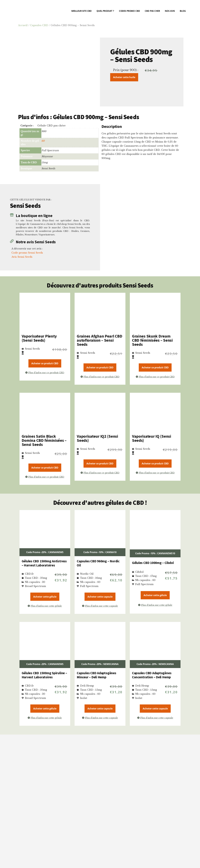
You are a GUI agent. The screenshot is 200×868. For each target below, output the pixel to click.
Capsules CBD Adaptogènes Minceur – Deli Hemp (96, 675)
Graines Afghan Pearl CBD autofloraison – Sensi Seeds (99, 340)
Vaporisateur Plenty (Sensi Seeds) (39, 338)
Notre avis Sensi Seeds (36, 242)
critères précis (95, 795)
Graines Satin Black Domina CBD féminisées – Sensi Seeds (44, 440)
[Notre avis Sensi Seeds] (12, 241)
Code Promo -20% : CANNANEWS (45, 552)
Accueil (23, 25)
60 (43, 141)
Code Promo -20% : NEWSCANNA (100, 664)
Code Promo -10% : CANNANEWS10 (155, 553)
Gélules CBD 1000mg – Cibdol (153, 563)
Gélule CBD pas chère (52, 126)
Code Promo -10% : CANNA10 (100, 552)
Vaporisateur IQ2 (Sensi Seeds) (97, 438)
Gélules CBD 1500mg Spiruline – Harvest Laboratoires (44, 675)
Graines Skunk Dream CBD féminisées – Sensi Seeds (152, 340)
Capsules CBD (39, 25)
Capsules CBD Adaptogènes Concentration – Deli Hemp (152, 675)
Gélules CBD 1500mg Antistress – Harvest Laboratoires (44, 563)
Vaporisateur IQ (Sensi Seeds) (152, 438)
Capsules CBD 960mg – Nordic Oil (98, 563)
